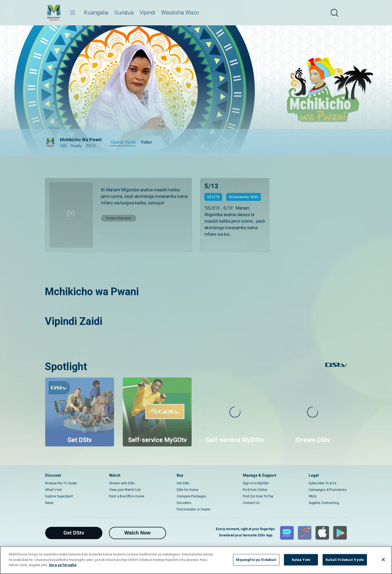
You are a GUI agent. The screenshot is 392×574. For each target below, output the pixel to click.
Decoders (184, 503)
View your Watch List (125, 490)
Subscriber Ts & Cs (323, 483)
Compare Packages (191, 496)
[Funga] (383, 560)
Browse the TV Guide (61, 483)
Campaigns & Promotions (328, 490)
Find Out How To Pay (258, 496)
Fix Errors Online (255, 490)
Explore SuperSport (59, 496)
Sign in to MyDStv (256, 483)
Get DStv (183, 483)
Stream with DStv (122, 483)
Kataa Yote (301, 560)
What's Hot (53, 490)
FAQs (313, 496)
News (49, 503)
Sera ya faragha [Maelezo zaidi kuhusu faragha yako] (63, 565)
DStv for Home (187, 490)
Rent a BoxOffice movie (127, 496)
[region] (196, 560)
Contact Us (251, 503)
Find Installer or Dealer (194, 509)
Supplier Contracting (324, 503)
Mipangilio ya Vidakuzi (256, 560)
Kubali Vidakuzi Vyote (345, 560)
